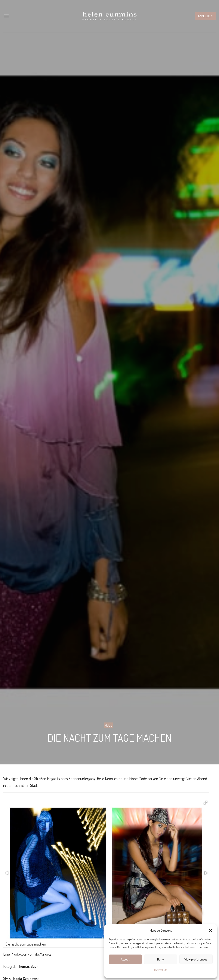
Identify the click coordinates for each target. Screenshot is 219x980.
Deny (161, 959)
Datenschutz (161, 970)
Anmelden (205, 16)
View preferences (196, 959)
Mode (108, 725)
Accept (125, 959)
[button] (210, 931)
